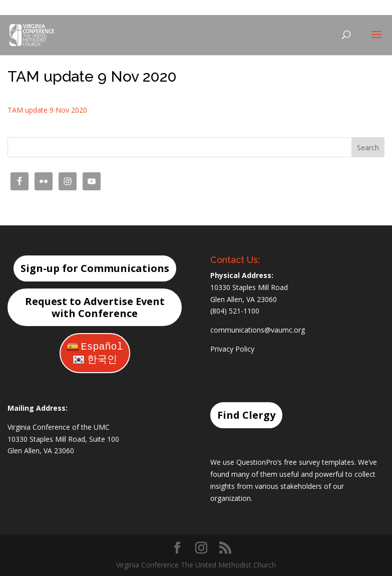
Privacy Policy (232, 349)
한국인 (95, 360)
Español (95, 347)
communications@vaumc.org (258, 330)
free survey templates (319, 462)
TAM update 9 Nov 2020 (47, 110)
